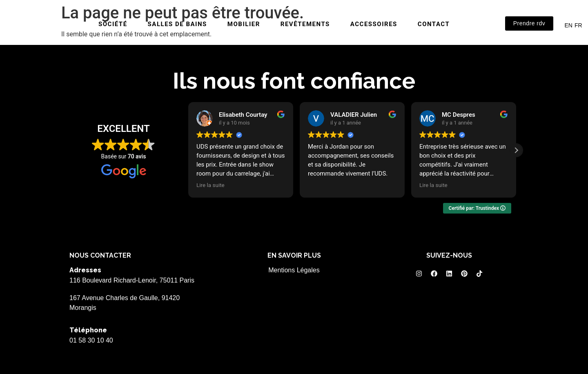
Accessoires (374, 24)
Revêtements (305, 24)
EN (568, 25)
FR (578, 25)
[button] (516, 150)
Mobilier (244, 24)
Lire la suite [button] (210, 185)
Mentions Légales (294, 270)
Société (113, 24)
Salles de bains (177, 24)
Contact (434, 24)
